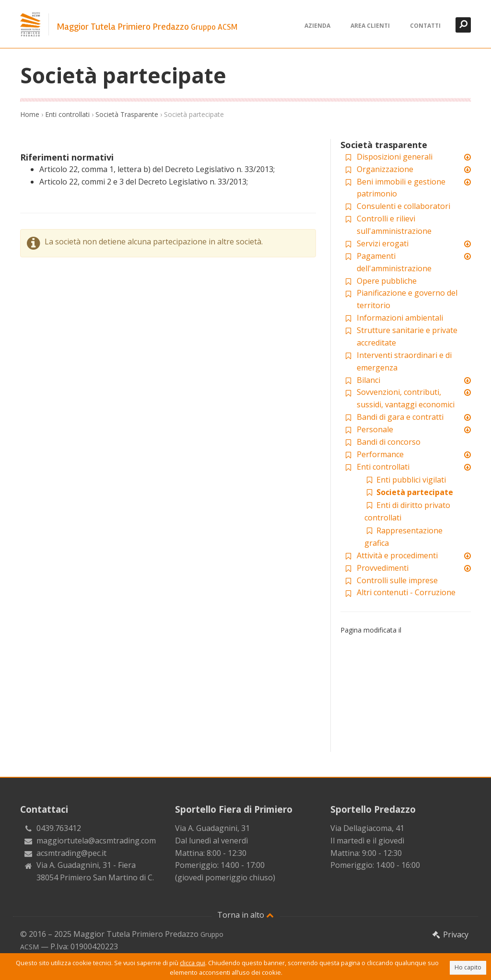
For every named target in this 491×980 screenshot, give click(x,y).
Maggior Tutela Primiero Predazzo (147, 27)
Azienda (317, 26)
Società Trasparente (127, 114)
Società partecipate (409, 492)
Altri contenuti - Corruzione (406, 592)
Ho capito (468, 967)
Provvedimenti (383, 568)
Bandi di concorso (389, 442)
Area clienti (370, 26)
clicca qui (193, 963)
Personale (375, 429)
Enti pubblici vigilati (405, 480)
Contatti (425, 26)
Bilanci (368, 380)
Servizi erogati (383, 243)
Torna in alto (245, 915)
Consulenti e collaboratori (403, 206)
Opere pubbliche (387, 281)
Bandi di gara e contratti (400, 417)
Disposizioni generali (395, 157)
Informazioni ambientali (400, 318)
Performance (380, 454)
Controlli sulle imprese (397, 580)
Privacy (450, 934)
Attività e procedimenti (397, 555)
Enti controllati (67, 114)
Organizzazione (385, 169)
